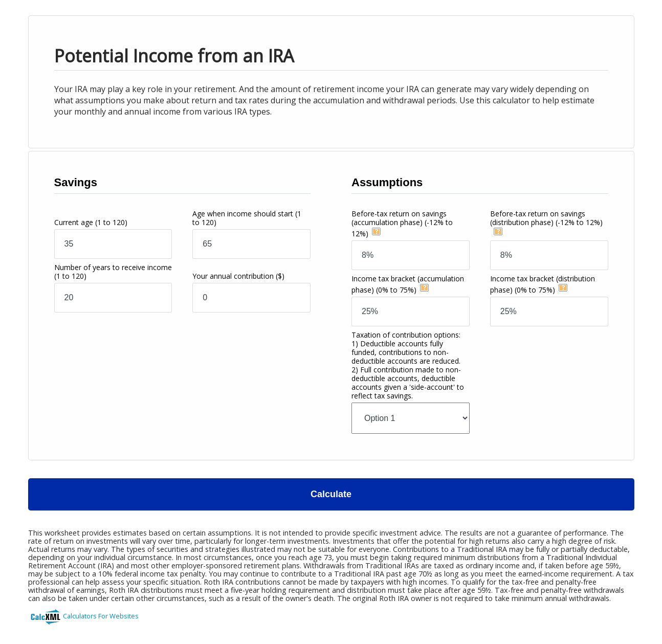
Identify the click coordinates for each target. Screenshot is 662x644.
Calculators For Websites (101, 616)
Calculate (331, 494)
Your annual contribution (238, 276)
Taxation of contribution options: (408, 365)
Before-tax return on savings (402, 224)
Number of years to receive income (113, 272)
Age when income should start (247, 218)
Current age (91, 222)
